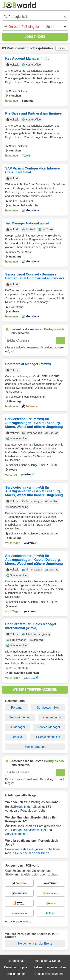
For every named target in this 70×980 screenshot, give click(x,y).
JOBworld (17, 807)
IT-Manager (18, 727)
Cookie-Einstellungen (48, 974)
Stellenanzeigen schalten (49, 967)
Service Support (35, 747)
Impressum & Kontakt (48, 961)
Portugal (17, 708)
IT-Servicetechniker (48, 737)
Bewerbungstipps (16, 967)
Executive (16, 737)
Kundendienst (52, 717)
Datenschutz (16, 961)
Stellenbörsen (16, 974)
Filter (62, 48)
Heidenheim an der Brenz (32, 853)
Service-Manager (49, 727)
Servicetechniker (48, 708)
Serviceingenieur (20, 717)
